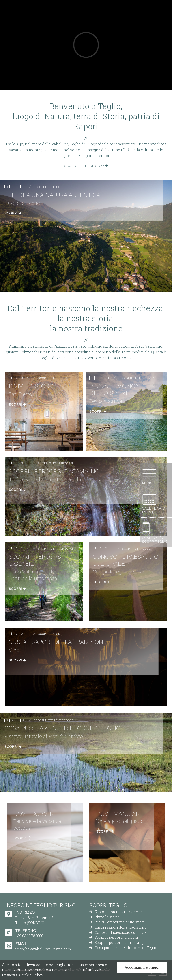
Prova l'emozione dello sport (117, 922)
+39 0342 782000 (29, 936)
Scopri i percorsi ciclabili (114, 937)
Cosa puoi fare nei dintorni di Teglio (123, 948)
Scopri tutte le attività (136, 378)
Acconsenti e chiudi (142, 967)
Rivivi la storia (104, 917)
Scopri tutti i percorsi (55, 463)
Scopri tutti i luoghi (49, 187)
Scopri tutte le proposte (53, 720)
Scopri (13, 213)
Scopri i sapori (49, 634)
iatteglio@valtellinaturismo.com (43, 949)
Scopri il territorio (86, 166)
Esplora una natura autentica (117, 912)
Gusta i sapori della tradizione (118, 927)
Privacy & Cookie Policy (23, 975)
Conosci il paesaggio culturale (118, 932)
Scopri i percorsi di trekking (116, 942)
